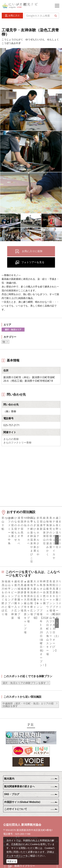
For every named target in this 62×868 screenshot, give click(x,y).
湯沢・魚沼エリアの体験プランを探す (24, 638)
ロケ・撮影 (21, 829)
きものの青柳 (11, 439)
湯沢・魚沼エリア (13, 329)
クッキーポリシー (16, 856)
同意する (12, 861)
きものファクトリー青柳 (17, 443)
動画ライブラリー (25, 821)
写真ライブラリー (25, 812)
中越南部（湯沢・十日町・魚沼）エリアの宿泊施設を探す (28, 659)
